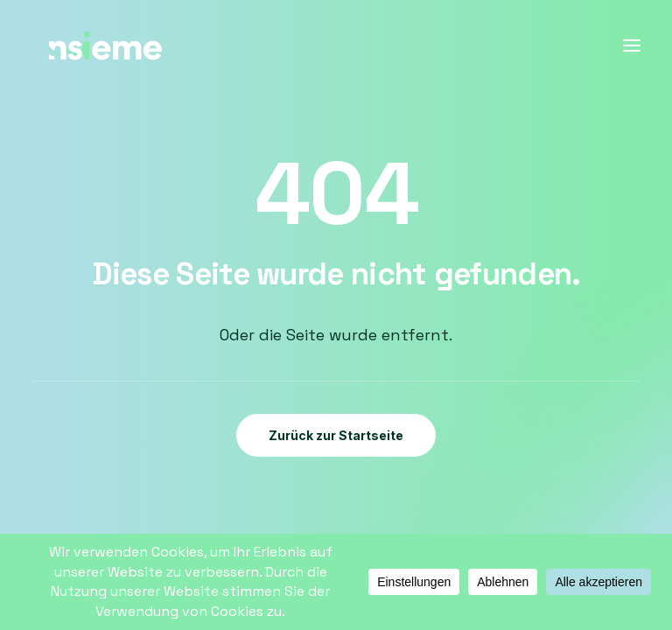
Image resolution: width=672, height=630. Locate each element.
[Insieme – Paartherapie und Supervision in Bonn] (101, 45)
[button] (632, 45)
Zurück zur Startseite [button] (336, 435)
